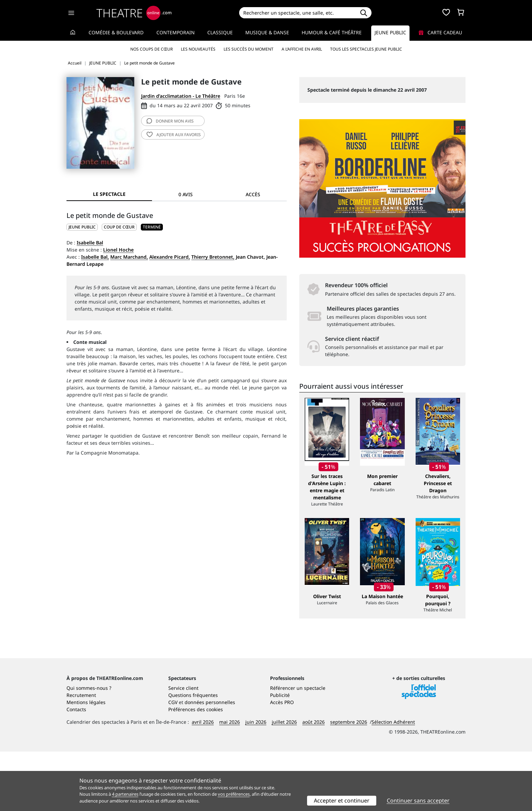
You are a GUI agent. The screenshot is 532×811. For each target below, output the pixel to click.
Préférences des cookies (196, 769)
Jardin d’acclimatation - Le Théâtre (181, 96)
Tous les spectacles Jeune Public (366, 49)
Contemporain (176, 32)
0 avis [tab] (186, 194)
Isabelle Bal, (95, 257)
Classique (220, 32)
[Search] (297, 13)
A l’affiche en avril (302, 49)
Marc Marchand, (129, 257)
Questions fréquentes (193, 754)
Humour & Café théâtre (332, 32)
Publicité (280, 754)
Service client (183, 747)
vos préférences (234, 794)
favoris (174, 135)
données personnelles (210, 762)
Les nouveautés (198, 49)
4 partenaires (125, 794)
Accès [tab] (253, 194)
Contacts (76, 769)
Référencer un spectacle (298, 747)
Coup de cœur (119, 227)
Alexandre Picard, (170, 257)
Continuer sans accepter (418, 800)
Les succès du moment (249, 49)
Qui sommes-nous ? (89, 747)
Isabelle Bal (90, 243)
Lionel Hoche (118, 250)
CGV (173, 762)
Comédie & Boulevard (116, 32)
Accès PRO (282, 762)
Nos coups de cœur (151, 49)
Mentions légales (86, 762)
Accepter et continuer (342, 800)
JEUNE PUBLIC (82, 227)
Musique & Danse (267, 32)
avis (170, 121)
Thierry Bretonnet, (213, 257)
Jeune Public (390, 32)
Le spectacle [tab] (109, 194)
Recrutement (81, 754)
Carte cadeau (440, 32)
